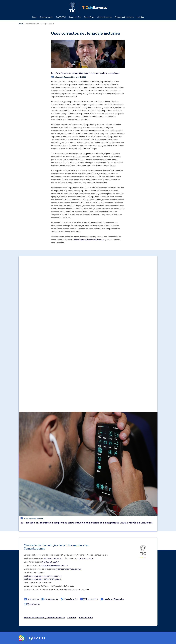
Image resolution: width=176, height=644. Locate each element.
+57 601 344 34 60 (53, 558)
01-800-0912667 (51, 562)
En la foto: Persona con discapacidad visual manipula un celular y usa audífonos (85, 73)
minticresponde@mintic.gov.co (55, 565)
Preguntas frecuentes (124, 17)
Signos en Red (75, 17)
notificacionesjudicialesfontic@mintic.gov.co (43, 579)
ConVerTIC (61, 17)
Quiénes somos (46, 17)
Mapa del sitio (86, 618)
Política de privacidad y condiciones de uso (44, 618)
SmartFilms (89, 17)
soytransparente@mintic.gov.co (68, 569)
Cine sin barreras (104, 17)
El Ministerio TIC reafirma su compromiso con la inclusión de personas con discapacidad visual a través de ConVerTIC (87, 523)
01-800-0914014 (85, 558)
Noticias (140, 17)
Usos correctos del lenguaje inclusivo (39, 24)
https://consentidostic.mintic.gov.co (89, 240)
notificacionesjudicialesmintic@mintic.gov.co (43, 576)
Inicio (34, 17)
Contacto (72, 618)
